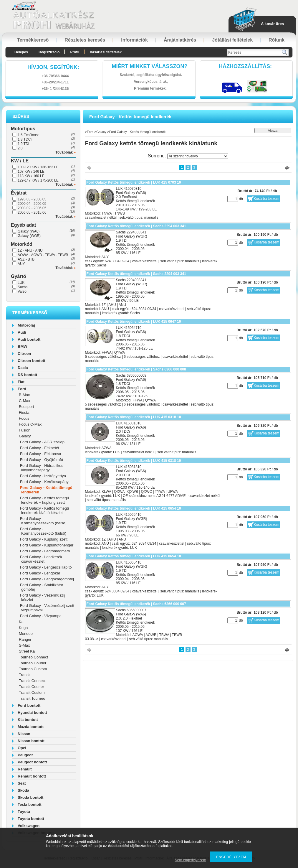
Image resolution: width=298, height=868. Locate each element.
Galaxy (25, 436)
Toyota (24, 812)
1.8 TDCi (25, 139)
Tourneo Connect (33, 657)
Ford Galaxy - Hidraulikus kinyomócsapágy (42, 468)
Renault (25, 769)
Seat (22, 783)
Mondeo (26, 634)
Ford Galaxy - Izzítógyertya (43, 476)
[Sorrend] (198, 156)
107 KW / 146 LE (31, 172)
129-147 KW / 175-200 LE (38, 180)
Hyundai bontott (32, 713)
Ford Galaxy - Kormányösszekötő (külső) (43, 531)
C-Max (24, 401)
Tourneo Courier (33, 663)
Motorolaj (26, 325)
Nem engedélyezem (190, 860)
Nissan (24, 734)
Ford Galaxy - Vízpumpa (41, 616)
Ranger (25, 639)
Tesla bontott (30, 804)
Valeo (22, 291)
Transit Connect (32, 681)
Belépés (21, 52)
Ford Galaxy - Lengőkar (40, 573)
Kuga (23, 628)
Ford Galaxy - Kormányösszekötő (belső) (43, 521)
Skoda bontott (30, 797)
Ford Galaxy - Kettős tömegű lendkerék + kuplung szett (44, 500)
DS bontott (27, 375)
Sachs (23, 287)
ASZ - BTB (26, 259)
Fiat (21, 382)
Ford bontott (29, 705)
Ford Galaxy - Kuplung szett (44, 539)
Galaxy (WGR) (29, 236)
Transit (25, 675)
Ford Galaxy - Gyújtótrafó (42, 460)
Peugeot (25, 755)
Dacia (23, 368)
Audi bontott (29, 339)
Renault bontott (32, 776)
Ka (21, 622)
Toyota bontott (31, 819)
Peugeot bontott (32, 762)
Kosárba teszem (267, 199)
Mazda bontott (31, 727)
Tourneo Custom (33, 669)
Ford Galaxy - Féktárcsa (40, 454)
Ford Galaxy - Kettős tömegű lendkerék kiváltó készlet (44, 510)
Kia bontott (28, 720)
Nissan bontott (31, 741)
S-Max (24, 645)
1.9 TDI (23, 144)
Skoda (23, 790)
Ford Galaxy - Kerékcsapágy (44, 482)
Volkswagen (29, 826)
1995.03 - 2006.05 (32, 199)
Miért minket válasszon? (150, 66)
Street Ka (27, 651)
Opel (22, 748)
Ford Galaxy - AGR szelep (42, 442)
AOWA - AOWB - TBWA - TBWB (43, 255)
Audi (22, 332)
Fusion (25, 430)
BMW (23, 346)
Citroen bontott (32, 361)
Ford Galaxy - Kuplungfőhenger (47, 545)
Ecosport (26, 407)
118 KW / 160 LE (31, 176)
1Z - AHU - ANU (30, 251)
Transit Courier (31, 687)
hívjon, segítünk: (53, 67)
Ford (22, 389)
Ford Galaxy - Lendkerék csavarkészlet (41, 559)
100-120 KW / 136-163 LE (38, 167)
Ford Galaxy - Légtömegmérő (45, 551)
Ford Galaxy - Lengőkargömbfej (47, 579)
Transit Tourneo (32, 698)
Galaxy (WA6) (29, 231)
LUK (21, 283)
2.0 (20, 148)
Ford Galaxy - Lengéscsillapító (46, 567)
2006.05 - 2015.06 (32, 213)
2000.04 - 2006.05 (32, 204)
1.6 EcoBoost (28, 135)
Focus (24, 418)
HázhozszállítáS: (245, 66)
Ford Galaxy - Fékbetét (40, 448)
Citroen (24, 354)
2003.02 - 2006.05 (32, 208)
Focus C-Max (30, 424)
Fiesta (24, 412)
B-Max (24, 395)
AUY (21, 264)
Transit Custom (32, 692)
